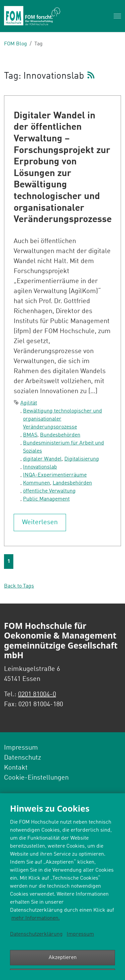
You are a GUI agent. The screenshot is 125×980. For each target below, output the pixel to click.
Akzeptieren (63, 958)
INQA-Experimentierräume (55, 475)
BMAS (30, 435)
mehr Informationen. (35, 918)
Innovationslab (40, 467)
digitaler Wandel (42, 459)
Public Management (46, 499)
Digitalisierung (82, 459)
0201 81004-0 (37, 695)
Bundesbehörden (60, 435)
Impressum (80, 934)
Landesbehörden (72, 483)
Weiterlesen (40, 523)
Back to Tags (19, 586)
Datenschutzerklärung (36, 934)
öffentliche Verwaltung (49, 491)
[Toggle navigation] (117, 16)
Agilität (29, 403)
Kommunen (36, 483)
